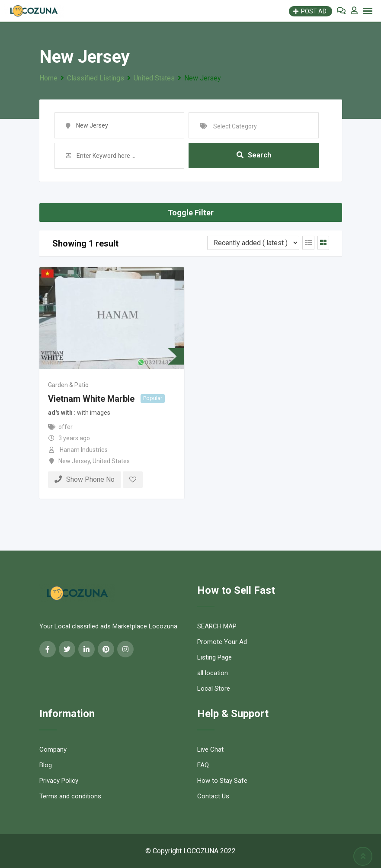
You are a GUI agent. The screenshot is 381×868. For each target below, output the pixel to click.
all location (213, 673)
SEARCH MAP (217, 626)
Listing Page (215, 657)
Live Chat (210, 749)
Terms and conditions (70, 796)
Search (254, 155)
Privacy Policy (59, 781)
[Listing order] (253, 243)
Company (53, 749)
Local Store (214, 689)
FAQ (203, 765)
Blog (46, 765)
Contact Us (213, 796)
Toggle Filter (191, 213)
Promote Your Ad (222, 642)
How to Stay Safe (222, 781)
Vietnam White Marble (91, 399)
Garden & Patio (68, 385)
